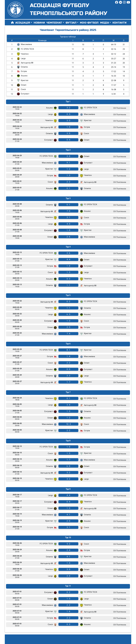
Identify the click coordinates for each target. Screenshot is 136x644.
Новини (39, 23)
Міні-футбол (89, 23)
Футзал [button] (71, 23)
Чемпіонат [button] (54, 23)
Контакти (119, 23)
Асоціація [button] (23, 23)
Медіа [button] (104, 23)
